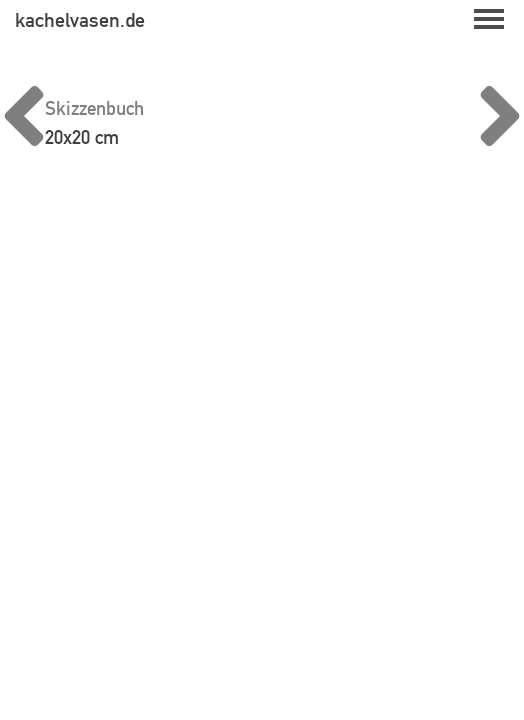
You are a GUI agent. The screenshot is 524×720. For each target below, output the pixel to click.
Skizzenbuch (94, 108)
